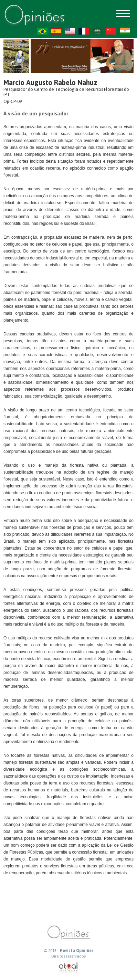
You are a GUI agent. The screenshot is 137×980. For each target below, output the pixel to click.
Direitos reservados (68, 956)
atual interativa (68, 968)
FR (84, 31)
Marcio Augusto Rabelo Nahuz (50, 82)
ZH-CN (111, 31)
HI (125, 31)
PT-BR (42, 31)
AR (97, 31)
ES (56, 31)
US (70, 31)
